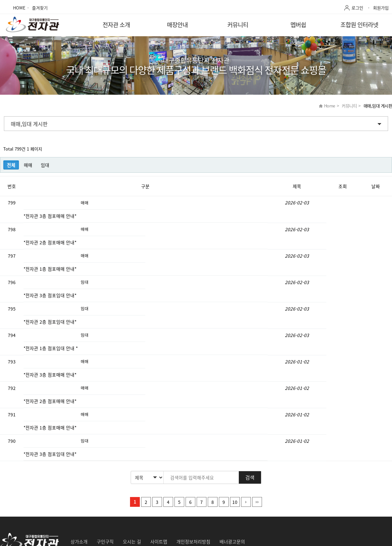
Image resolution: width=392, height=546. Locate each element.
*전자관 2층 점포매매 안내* (51, 242)
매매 (28, 165)
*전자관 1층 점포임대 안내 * (51, 348)
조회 (343, 186)
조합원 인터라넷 (359, 25)
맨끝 (257, 502)
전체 (11, 165)
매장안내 (177, 25)
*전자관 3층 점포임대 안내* (51, 295)
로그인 (357, 8)
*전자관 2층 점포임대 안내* (51, 322)
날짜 (376, 186)
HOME (19, 8)
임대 (45, 165)
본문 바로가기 (0, 0)
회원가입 (381, 8)
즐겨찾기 (40, 8)
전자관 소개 (116, 25)
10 (235, 502)
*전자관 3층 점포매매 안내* (51, 216)
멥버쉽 (298, 25)
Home (330, 106)
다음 (246, 502)
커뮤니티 (238, 25)
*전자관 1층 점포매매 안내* (51, 269)
